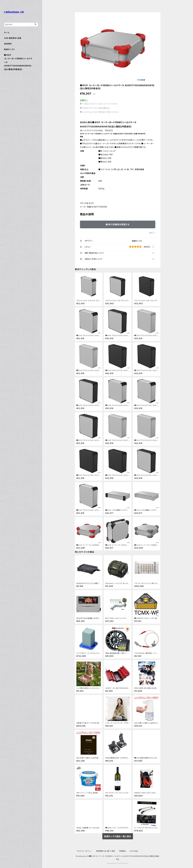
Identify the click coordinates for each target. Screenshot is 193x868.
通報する (152, 233)
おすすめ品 (134, 851)
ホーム (7, 32)
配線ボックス (137, 241)
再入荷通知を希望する (118, 224)
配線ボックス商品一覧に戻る (118, 836)
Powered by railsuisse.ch (118, 863)
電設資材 (8, 44)
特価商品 (122, 851)
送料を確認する (104, 108)
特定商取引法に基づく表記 (106, 851)
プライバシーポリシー (84, 851)
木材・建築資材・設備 (13, 38)
